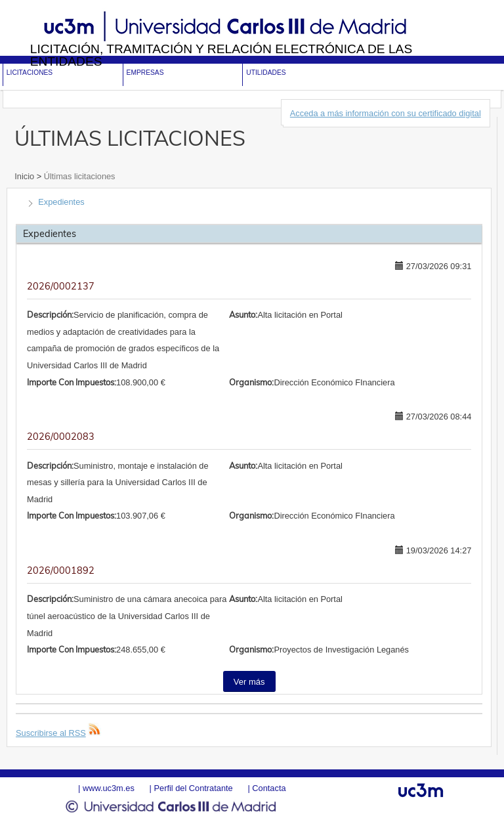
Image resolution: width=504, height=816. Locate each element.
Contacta (269, 788)
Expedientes (61, 202)
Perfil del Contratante (193, 788)
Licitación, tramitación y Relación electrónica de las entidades (221, 55)
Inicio (25, 176)
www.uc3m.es (109, 788)
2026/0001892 (61, 570)
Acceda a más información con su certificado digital (386, 113)
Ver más (249, 682)
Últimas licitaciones (78, 176)
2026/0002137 (61, 286)
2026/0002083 (61, 437)
